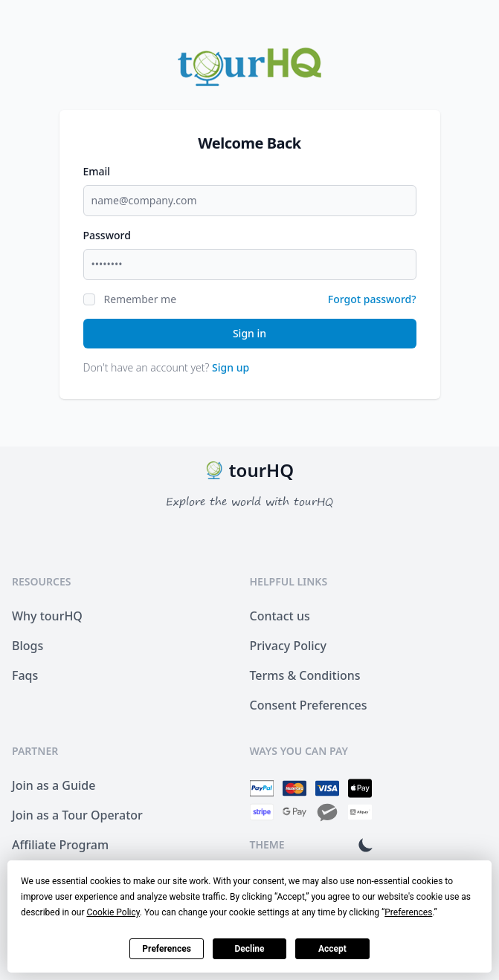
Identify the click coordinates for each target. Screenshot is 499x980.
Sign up (231, 367)
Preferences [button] (408, 912)
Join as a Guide (54, 785)
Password (107, 235)
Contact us (280, 616)
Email (97, 171)
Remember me (141, 299)
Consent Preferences (309, 705)
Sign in (249, 333)
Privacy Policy (288, 646)
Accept (332, 949)
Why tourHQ (47, 616)
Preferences (167, 949)
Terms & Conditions (305, 675)
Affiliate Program (60, 845)
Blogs (28, 646)
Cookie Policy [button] (113, 912)
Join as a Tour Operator (77, 815)
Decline (249, 949)
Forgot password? (372, 299)
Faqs (25, 675)
